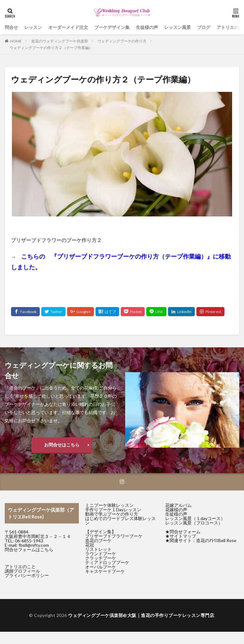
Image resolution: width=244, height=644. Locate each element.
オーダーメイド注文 (68, 27)
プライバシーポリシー (27, 575)
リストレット (98, 549)
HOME (16, 41)
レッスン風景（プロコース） (194, 523)
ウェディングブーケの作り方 (122, 41)
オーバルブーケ (101, 567)
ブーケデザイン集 (112, 27)
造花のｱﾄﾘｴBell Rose (216, 540)
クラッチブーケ (101, 558)
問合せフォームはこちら (29, 549)
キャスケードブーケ (105, 571)
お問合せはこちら (62, 445)
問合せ (11, 27)
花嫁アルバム (178, 505)
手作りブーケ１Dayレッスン (113, 510)
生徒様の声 (147, 27)
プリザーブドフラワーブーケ (114, 536)
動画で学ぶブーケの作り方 (112, 514)
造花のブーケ (98, 540)
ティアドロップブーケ (107, 562)
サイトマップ (183, 536)
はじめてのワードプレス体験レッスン (120, 521)
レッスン (33, 27)
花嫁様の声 (176, 510)
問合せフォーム (185, 532)
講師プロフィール (22, 571)
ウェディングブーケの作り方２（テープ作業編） (51, 48)
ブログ (204, 27)
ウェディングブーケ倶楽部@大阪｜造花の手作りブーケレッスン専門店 (141, 615)
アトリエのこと (20, 566)
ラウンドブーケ (101, 554)
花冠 (90, 545)
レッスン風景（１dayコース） (195, 518)
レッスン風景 (177, 27)
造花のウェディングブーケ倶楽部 (60, 41)
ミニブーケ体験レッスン (109, 505)
